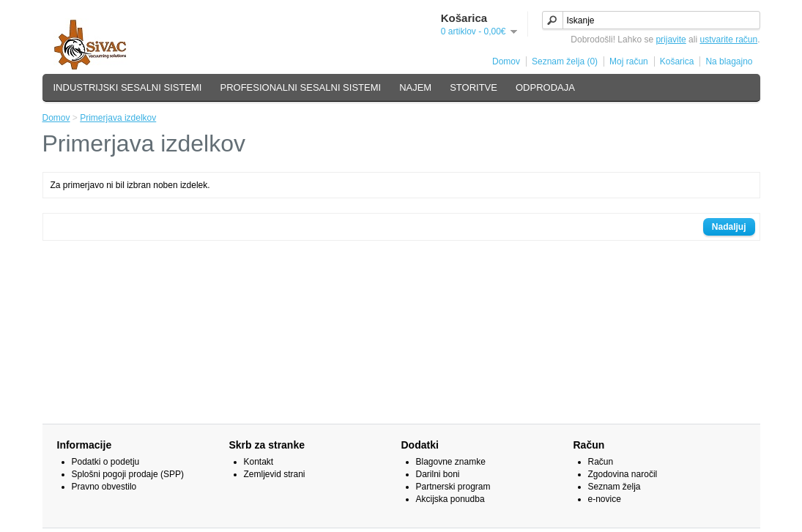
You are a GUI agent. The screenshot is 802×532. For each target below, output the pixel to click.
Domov (506, 61)
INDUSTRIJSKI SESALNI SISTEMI (128, 87)
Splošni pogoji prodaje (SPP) (128, 474)
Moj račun (629, 61)
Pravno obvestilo (104, 487)
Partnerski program (453, 487)
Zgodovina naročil (623, 474)
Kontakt (259, 462)
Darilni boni (438, 474)
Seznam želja (615, 487)
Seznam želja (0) (565, 61)
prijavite (671, 40)
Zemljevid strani (275, 474)
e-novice (605, 499)
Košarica (677, 61)
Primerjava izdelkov (118, 118)
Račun (601, 462)
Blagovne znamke (451, 462)
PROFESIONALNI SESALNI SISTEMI (301, 87)
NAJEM (415, 87)
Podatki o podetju (106, 462)
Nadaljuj (729, 227)
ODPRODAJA (545, 87)
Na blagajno (729, 61)
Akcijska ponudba (450, 499)
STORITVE (474, 87)
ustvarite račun (728, 40)
